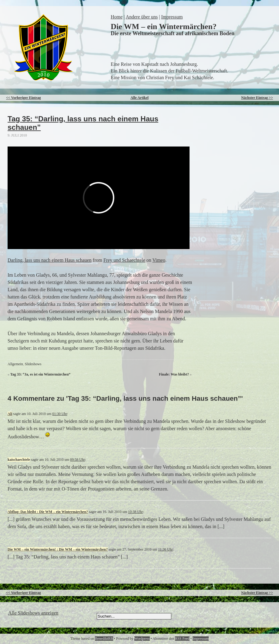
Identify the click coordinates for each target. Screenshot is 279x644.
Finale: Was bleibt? (174, 374)
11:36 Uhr (165, 549)
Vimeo (159, 260)
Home (117, 17)
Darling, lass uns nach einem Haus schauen (50, 260)
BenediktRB (104, 639)
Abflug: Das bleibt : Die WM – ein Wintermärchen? (48, 512)
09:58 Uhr (77, 460)
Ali (10, 414)
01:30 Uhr (60, 414)
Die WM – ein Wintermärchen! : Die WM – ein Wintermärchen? (58, 549)
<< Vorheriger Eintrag (24, 98)
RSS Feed (182, 639)
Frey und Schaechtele (124, 260)
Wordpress (142, 639)
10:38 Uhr (135, 512)
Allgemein (15, 364)
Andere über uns (142, 17)
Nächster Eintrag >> (257, 98)
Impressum (172, 17)
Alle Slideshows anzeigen (33, 613)
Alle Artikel (139, 98)
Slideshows (33, 364)
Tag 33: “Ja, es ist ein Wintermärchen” (40, 374)
